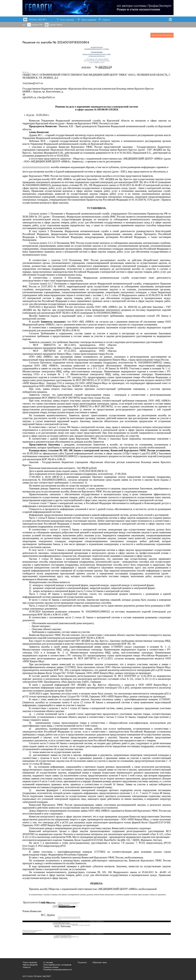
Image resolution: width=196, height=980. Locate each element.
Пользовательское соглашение (57, 965)
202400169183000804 (73, 42)
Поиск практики (67, 20)
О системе (48, 962)
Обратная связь (100, 962)
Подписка (82, 962)
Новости (106, 20)
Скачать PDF (37, 25)
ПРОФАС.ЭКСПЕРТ (38, 20)
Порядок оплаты (51, 967)
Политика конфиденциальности (58, 969)
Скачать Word (55, 25)
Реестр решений (89, 20)
